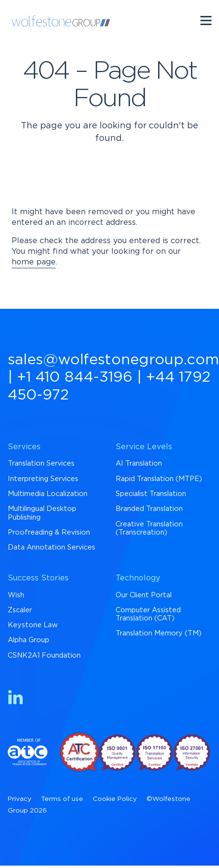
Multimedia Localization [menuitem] (48, 494)
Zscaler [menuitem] (20, 610)
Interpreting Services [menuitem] (43, 479)
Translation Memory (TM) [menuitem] (159, 633)
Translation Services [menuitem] (41, 463)
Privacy (20, 799)
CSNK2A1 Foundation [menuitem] (44, 655)
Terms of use (62, 799)
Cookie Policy (115, 799)
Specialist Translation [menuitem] (151, 494)
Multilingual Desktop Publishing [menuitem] (42, 513)
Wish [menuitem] (16, 595)
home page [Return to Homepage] (34, 262)
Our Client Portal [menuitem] (144, 595)
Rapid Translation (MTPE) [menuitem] (159, 479)
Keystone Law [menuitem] (33, 625)
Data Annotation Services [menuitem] (51, 547)
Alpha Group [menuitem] (29, 640)
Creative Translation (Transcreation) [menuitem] (149, 528)
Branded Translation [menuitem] (149, 509)
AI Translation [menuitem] (139, 463)
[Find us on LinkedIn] (15, 699)
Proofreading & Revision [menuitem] (49, 532)
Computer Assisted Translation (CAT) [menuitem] (148, 614)
